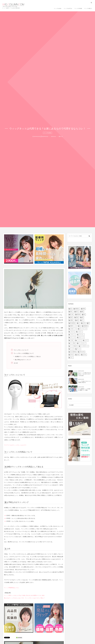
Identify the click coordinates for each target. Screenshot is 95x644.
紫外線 (77, 317)
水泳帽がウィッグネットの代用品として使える (28, 357)
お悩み (78, 355)
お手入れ (72, 355)
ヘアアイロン (81, 335)
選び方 (77, 312)
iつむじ (71, 358)
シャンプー (79, 340)
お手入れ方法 (82, 352)
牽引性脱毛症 (73, 323)
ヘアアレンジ (73, 335)
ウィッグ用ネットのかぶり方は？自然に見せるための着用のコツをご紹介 (24, 595)
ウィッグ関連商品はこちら (11, 588)
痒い (83, 320)
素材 (82, 317)
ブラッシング (73, 337)
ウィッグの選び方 (74, 346)
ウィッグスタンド (82, 343)
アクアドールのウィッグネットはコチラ (15, 445)
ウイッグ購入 (73, 343)
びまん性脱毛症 (73, 352)
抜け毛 (84, 323)
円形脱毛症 (86, 326)
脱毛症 (71, 317)
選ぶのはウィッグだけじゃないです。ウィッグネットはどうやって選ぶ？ (24, 598)
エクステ (86, 340)
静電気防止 (77, 309)
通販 (83, 312)
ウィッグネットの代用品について (24, 353)
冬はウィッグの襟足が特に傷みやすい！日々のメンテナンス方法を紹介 (84, 374)
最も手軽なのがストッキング (23, 360)
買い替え (72, 314)
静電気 (84, 309)
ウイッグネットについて (21, 350)
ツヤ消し (72, 340)
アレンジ (78, 349)
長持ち (71, 312)
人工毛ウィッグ (73, 329)
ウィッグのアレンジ (84, 346)
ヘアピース (72, 332)
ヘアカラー (80, 332)
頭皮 (71, 309)
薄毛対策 (78, 314)
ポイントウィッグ (83, 329)
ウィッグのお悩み (48, 133)
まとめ (16, 363)
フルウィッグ (81, 337)
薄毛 (84, 314)
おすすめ (84, 355)
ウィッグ (72, 349)
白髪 (78, 320)
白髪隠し (72, 320)
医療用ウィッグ (73, 326)
